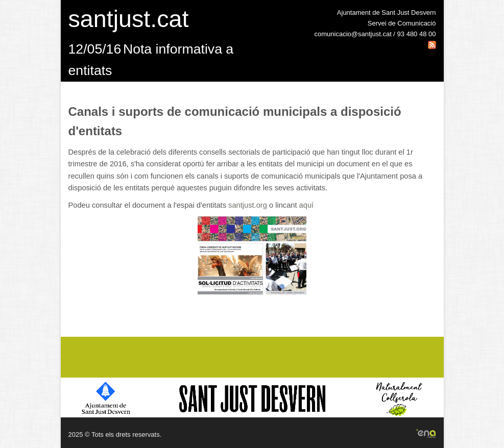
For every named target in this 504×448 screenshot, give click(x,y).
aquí (307, 205)
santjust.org (248, 205)
